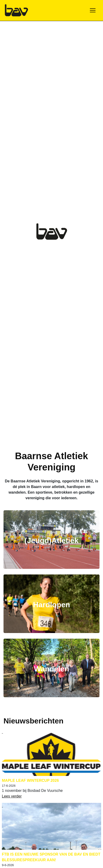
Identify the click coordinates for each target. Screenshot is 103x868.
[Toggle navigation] (93, 10)
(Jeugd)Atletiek (51, 540)
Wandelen (51, 669)
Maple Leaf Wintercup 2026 (30, 780)
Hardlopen (51, 605)
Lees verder (12, 796)
